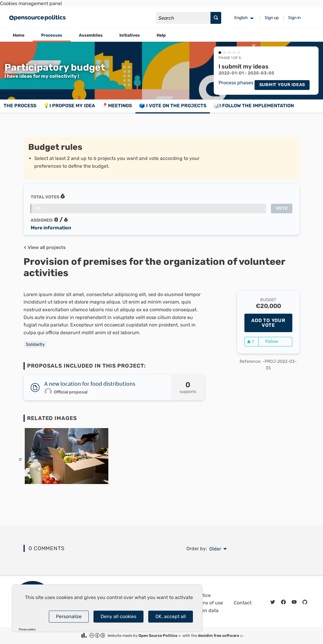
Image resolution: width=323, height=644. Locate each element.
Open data (207, 610)
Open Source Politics (160, 636)
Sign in (294, 18)
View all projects (45, 247)
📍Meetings (117, 106)
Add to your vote (268, 323)
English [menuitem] (241, 18)
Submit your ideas (282, 85)
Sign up (272, 18)
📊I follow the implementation (254, 106)
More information (51, 228)
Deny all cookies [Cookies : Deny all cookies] (118, 616)
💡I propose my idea (69, 106)
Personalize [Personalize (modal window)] (69, 616)
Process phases (236, 83)
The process (20, 106)
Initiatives (130, 35)
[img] (25, 248)
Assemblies (91, 35)
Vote (282, 208)
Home (19, 35)
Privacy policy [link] (27, 630)
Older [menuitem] (215, 549)
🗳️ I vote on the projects (173, 106)
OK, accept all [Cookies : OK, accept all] (171, 616)
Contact (243, 603)
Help (161, 35)
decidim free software (221, 636)
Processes (52, 35)
